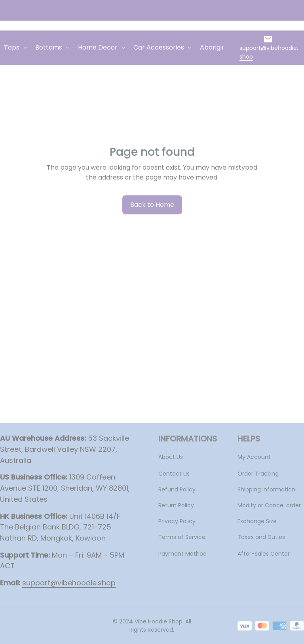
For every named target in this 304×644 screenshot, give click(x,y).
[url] (270, 53)
